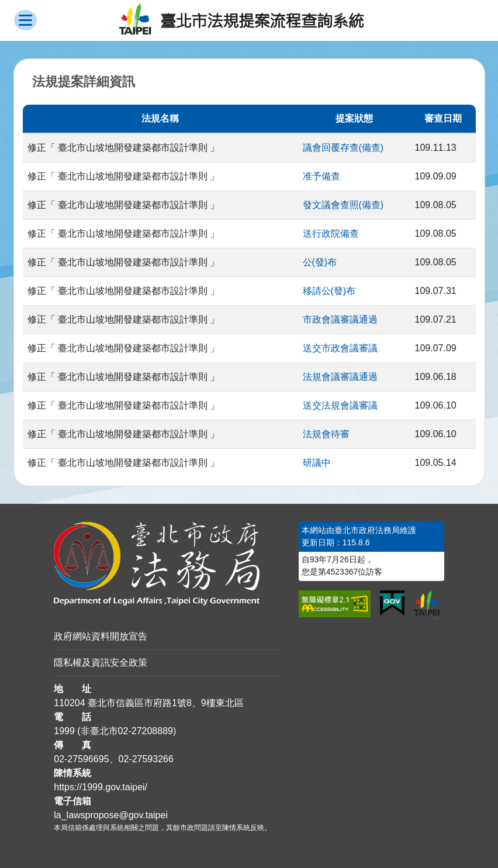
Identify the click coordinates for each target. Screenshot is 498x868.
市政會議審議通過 (340, 319)
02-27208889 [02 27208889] (146, 731)
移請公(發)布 (329, 291)
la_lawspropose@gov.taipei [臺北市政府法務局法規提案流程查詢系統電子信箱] (111, 815)
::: (4, 528)
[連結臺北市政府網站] (427, 605)
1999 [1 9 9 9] (64, 731)
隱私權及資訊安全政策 (101, 663)
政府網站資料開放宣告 (101, 636)
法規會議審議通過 (340, 377)
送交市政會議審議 (340, 348)
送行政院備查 (331, 234)
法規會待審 (326, 434)
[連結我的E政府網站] (392, 603)
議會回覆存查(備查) (343, 148)
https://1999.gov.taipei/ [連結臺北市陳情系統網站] (101, 787)
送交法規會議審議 (340, 405)
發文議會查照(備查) (343, 205)
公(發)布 (320, 262)
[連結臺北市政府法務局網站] (167, 564)
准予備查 (321, 176)
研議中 (317, 463)
